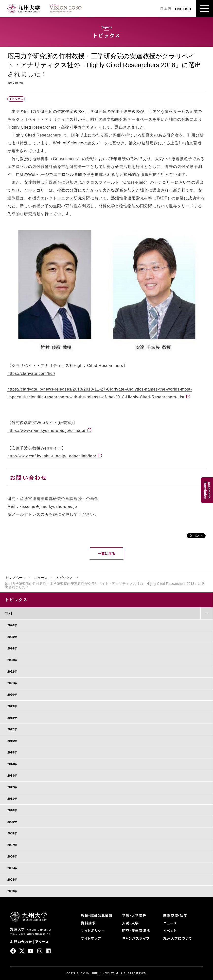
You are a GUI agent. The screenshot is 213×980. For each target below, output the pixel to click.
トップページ (15, 578)
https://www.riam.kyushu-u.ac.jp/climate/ (46, 430)
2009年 (12, 822)
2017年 (12, 729)
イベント (170, 931)
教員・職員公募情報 (97, 915)
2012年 (12, 787)
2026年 (12, 625)
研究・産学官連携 (136, 931)
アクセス (42, 942)
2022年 (12, 672)
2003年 (12, 891)
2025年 (12, 637)
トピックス (64, 578)
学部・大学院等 (134, 915)
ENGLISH (183, 9)
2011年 (12, 799)
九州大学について (177, 938)
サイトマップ (91, 938)
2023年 (12, 660)
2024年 (12, 648)
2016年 (12, 741)
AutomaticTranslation (207, 490)
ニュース (41, 578)
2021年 (12, 683)
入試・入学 (130, 923)
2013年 (12, 776)
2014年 (12, 764)
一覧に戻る (106, 554)
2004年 (12, 880)
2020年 (12, 695)
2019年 (12, 706)
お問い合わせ (21, 942)
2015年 (12, 753)
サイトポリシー (93, 931)
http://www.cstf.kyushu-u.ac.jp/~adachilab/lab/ (52, 456)
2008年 (12, 833)
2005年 (12, 868)
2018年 (12, 718)
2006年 (12, 857)
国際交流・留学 (175, 915)
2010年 (12, 810)
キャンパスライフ (136, 938)
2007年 (12, 845)
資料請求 (88, 923)
